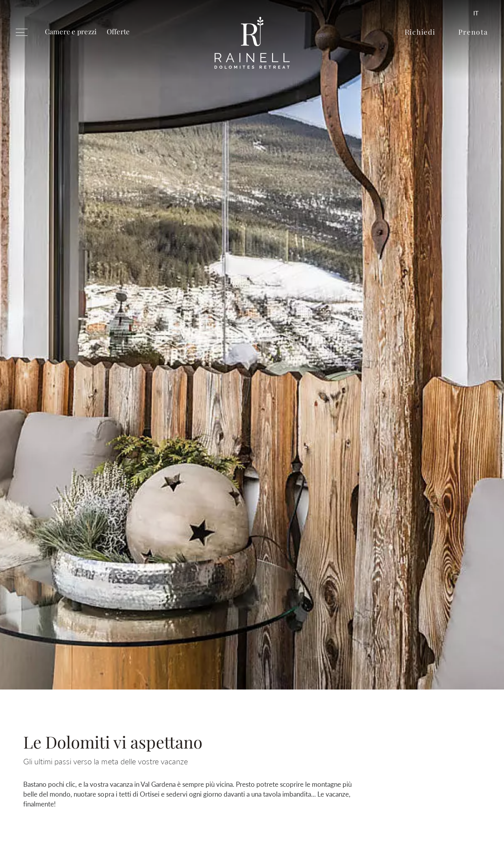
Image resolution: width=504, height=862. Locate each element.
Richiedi (420, 32)
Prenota (473, 32)
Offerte (118, 31)
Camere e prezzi (71, 31)
